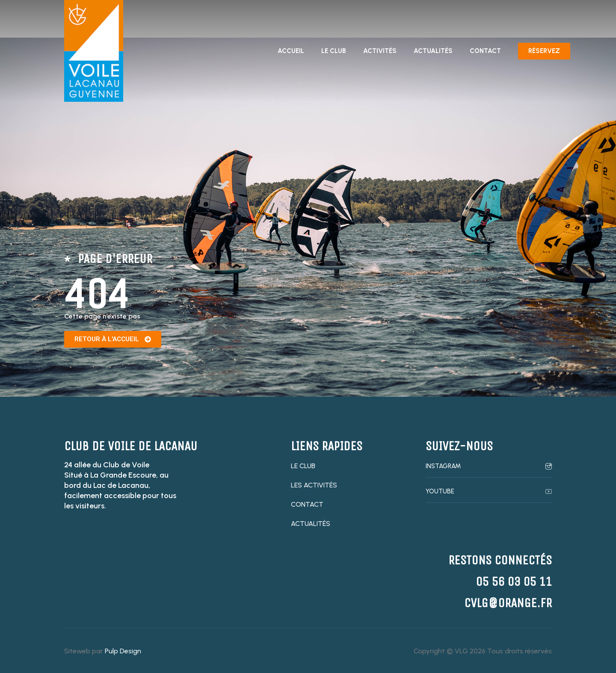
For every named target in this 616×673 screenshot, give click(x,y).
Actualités (433, 51)
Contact (485, 51)
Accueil (291, 51)
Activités (380, 51)
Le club (334, 51)
